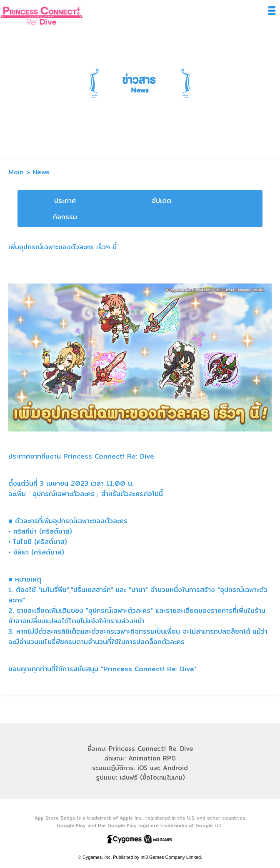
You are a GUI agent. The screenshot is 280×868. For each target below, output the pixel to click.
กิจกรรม (65, 217)
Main (16, 172)
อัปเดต (161, 201)
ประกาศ (65, 201)
